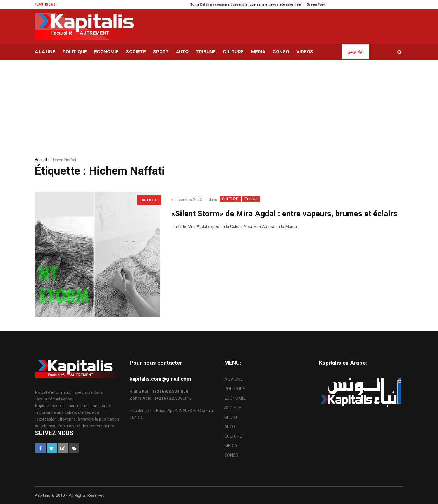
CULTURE (230, 199)
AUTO (230, 427)
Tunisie (251, 199)
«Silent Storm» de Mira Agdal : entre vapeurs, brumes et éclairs (285, 214)
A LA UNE (234, 379)
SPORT (231, 417)
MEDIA (231, 446)
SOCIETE (233, 408)
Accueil (41, 160)
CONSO (231, 455)
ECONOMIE (235, 398)
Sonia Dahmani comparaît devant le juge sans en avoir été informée (253, 4)
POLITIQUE (235, 389)
